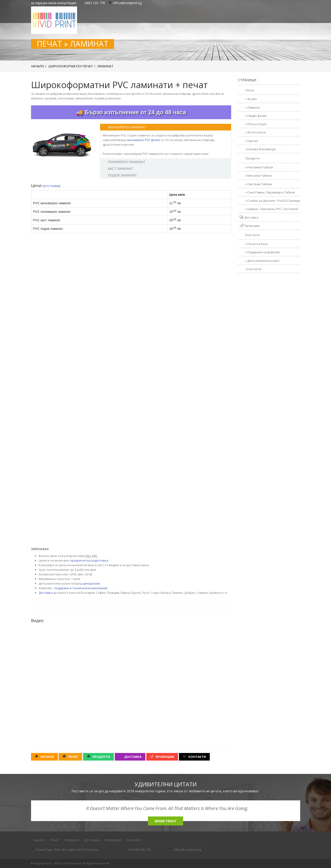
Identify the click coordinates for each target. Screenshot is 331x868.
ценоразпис (91, 583)
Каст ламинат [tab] (118, 169)
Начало (38, 66)
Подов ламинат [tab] (120, 175)
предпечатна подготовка (89, 560)
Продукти (98, 757)
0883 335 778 (95, 3)
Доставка (46, 593)
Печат (70, 757)
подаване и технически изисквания (81, 588)
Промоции (162, 757)
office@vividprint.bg (125, 3)
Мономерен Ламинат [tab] (124, 127)
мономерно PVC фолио (144, 140)
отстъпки (52, 186)
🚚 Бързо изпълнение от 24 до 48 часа (131, 112)
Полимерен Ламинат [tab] (124, 162)
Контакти (194, 757)
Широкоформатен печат (71, 66)
